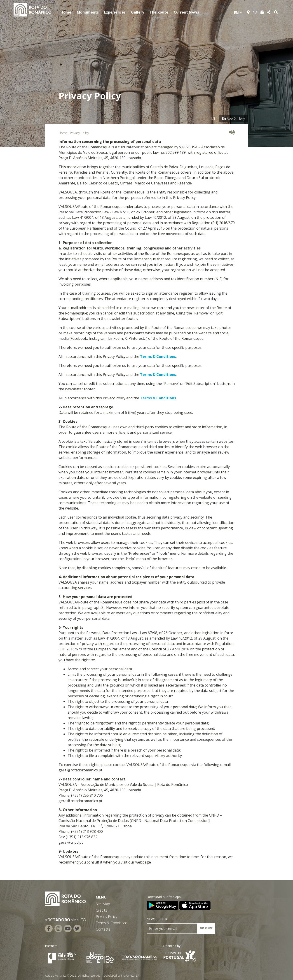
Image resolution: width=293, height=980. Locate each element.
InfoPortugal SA (130, 976)
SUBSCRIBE (206, 928)
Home (66, 12)
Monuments (88, 12)
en (238, 13)
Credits (101, 910)
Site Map (103, 904)
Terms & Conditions (158, 356)
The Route (159, 12)
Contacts (103, 929)
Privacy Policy (107, 917)
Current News (186, 12)
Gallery (138, 12)
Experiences (115, 12)
